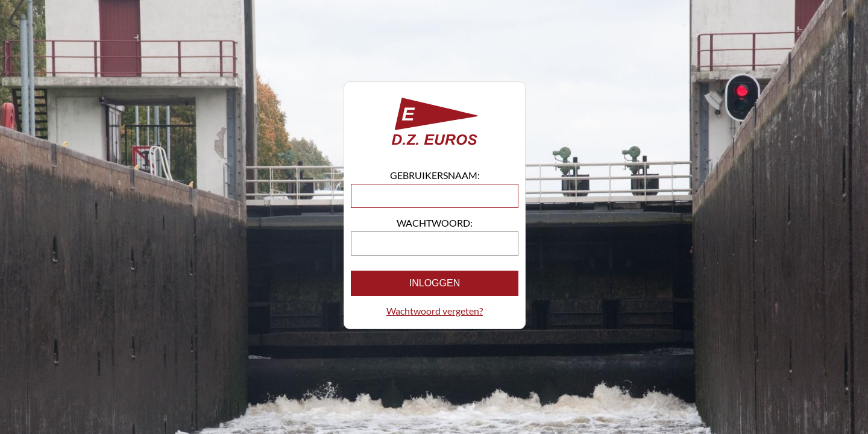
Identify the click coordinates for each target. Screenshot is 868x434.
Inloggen (435, 283)
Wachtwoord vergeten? (435, 311)
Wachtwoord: (435, 223)
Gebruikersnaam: (435, 175)
